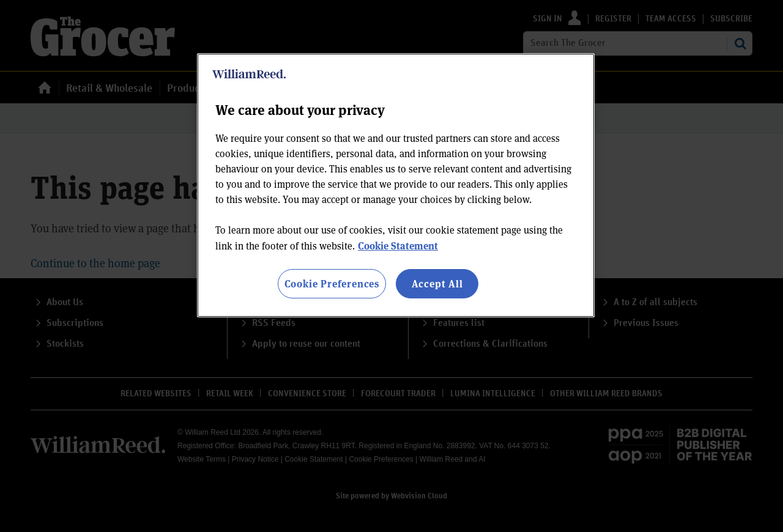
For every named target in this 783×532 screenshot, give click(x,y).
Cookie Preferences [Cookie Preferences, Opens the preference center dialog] (332, 283)
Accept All (437, 283)
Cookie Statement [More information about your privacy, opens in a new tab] (398, 246)
